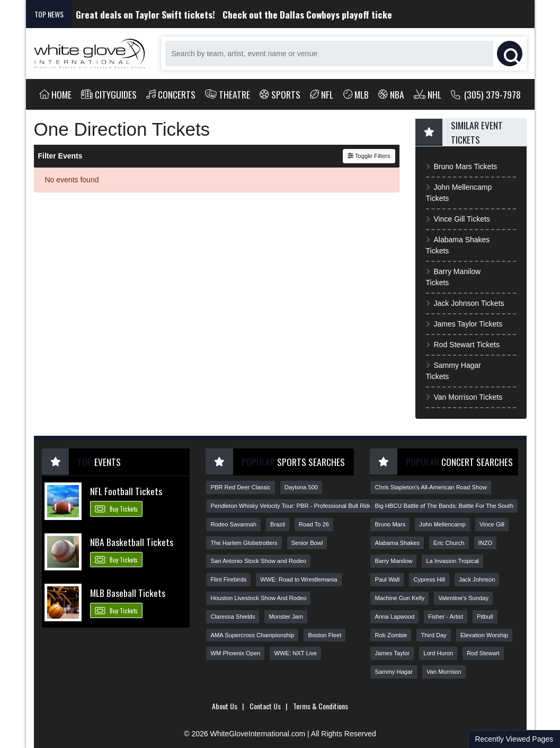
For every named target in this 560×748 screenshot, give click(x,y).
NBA (391, 94)
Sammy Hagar (394, 672)
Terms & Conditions (321, 706)
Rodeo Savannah (233, 524)
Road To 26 (314, 524)
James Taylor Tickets (464, 324)
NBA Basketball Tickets (132, 542)
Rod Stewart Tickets (463, 345)
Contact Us (265, 706)
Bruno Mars (390, 524)
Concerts (171, 94)
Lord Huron (438, 653)
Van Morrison (444, 672)
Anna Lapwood (394, 617)
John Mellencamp (442, 524)
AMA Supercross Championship (252, 635)
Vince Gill (492, 524)
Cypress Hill (429, 579)
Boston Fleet (325, 635)
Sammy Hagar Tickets (454, 371)
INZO (486, 543)
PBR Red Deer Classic (240, 487)
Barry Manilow (393, 561)
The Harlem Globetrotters (244, 543)
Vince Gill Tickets (458, 219)
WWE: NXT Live (295, 653)
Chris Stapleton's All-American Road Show (430, 487)
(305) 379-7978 (486, 94)
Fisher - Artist (446, 617)
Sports (280, 94)
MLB (356, 94)
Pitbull (485, 617)
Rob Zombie (391, 635)
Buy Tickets (116, 508)
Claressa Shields (233, 617)
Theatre (228, 94)
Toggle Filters (369, 156)
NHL (428, 94)
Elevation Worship (484, 635)
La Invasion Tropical (452, 561)
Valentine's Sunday (463, 598)
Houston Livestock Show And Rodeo (258, 598)
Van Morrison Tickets (464, 397)
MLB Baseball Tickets (128, 593)
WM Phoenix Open (235, 653)
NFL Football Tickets (126, 491)
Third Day (434, 635)
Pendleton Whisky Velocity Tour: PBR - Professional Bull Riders (294, 506)
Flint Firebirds (228, 579)
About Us (225, 706)
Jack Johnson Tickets (465, 303)
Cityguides (109, 94)
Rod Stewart (483, 653)
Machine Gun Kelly (399, 598)
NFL (322, 94)
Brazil (278, 524)
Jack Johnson (477, 579)
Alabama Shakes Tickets (458, 245)
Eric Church (449, 543)
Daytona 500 (301, 487)
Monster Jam (286, 617)
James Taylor (392, 653)
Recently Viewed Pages (514, 739)
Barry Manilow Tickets (454, 277)
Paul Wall (387, 579)
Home (56, 94)
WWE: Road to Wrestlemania (299, 579)
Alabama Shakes (397, 543)
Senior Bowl (307, 543)
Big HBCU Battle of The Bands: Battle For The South (444, 506)
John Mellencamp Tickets (459, 193)
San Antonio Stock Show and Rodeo (258, 561)
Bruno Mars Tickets (462, 166)
